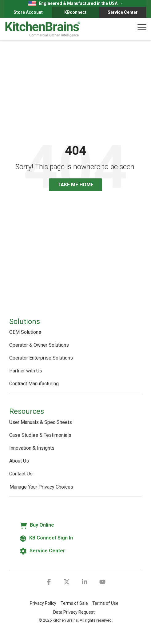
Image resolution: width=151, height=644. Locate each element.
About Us (19, 461)
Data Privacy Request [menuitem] (74, 612)
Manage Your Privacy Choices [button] (41, 487)
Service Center (123, 12)
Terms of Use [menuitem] (105, 603)
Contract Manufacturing (34, 384)
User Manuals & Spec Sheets (41, 422)
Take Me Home (75, 185)
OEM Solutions (25, 332)
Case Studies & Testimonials (40, 435)
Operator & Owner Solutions (39, 345)
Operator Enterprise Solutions (41, 358)
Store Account (28, 12)
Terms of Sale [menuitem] (74, 603)
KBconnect (75, 12)
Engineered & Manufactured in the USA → (76, 3)
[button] (142, 27)
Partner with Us (26, 371)
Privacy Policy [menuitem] (43, 603)
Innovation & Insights (32, 448)
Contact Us (21, 474)
